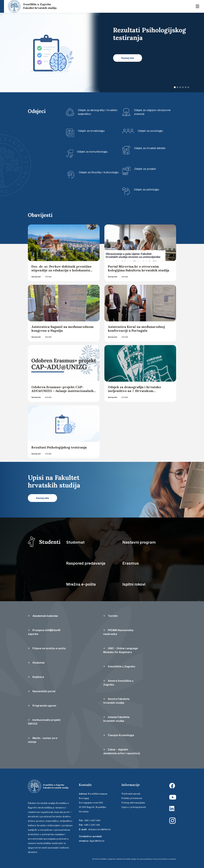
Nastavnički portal (42, 691)
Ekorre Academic (169, 859)
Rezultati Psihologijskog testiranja (59, 447)
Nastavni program (139, 542)
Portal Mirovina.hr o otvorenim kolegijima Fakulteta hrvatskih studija (139, 268)
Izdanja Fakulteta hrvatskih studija (116, 719)
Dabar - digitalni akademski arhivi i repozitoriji (122, 751)
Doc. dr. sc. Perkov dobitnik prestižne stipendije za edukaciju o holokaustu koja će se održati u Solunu (62, 270)
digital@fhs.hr (97, 841)
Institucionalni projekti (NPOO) (44, 722)
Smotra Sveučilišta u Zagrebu (118, 683)
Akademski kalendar (43, 616)
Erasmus (131, 563)
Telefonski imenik (131, 794)
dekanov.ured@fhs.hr (100, 829)
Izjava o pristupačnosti (134, 807)
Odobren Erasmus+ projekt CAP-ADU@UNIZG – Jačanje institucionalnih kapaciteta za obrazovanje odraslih (62, 391)
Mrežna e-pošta (81, 584)
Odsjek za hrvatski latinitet (150, 148)
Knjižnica (36, 677)
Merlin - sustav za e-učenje (43, 740)
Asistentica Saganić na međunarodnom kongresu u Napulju (62, 329)
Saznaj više (36, 277)
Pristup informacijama (133, 803)
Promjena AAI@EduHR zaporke (44, 632)
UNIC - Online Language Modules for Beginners (121, 650)
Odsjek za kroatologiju (91, 131)
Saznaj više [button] (128, 58)
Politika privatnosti (132, 798)
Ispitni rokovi (134, 584)
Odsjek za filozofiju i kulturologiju (99, 172)
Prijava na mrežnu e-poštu (47, 648)
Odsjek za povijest (145, 169)
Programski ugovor (42, 706)
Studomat (75, 542)
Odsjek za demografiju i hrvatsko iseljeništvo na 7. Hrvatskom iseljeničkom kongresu (134, 391)
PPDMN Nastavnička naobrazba (118, 632)
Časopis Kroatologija (119, 735)
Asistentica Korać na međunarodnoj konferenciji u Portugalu (136, 329)
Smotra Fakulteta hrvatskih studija (116, 701)
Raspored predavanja (86, 563)
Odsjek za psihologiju (146, 189)
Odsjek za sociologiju (150, 131)
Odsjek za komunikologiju (92, 152)
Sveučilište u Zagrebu (119, 666)
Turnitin (110, 616)
